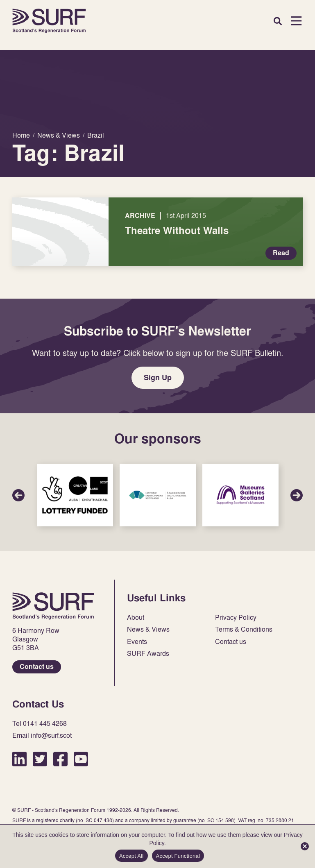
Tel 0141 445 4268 (40, 724)
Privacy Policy (236, 618)
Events (137, 642)
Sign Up (158, 377)
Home (49, 21)
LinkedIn (19, 759)
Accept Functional (178, 856)
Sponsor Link (75, 495)
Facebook (60, 759)
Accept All (131, 856)
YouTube (81, 759)
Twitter (40, 759)
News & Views (148, 629)
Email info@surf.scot (42, 735)
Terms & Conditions (244, 629)
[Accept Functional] (305, 846)
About (136, 618)
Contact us (37, 667)
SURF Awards (148, 654)
